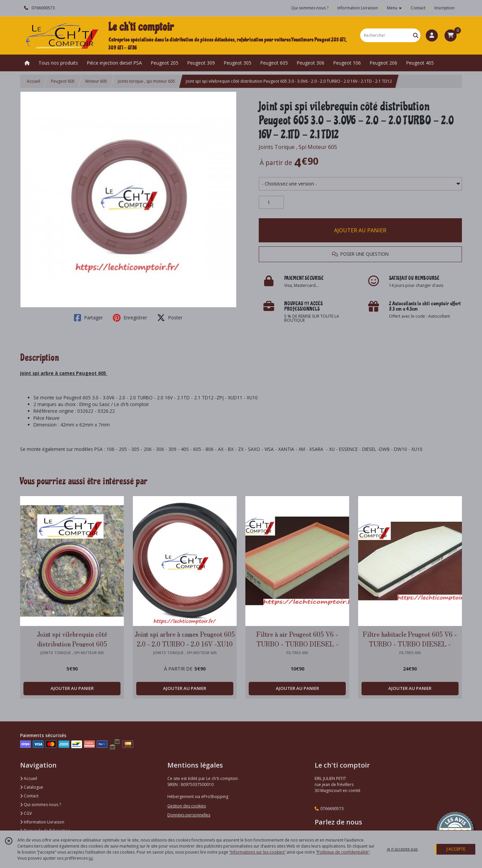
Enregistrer (130, 318)
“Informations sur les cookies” (257, 852)
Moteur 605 (96, 81)
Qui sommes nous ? (41, 805)
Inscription (445, 8)
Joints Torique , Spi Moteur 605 (298, 147)
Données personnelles (189, 815)
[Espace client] (432, 35)
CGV (26, 813)
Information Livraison (42, 822)
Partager (88, 318)
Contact (418, 8)
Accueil (33, 81)
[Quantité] (271, 203)
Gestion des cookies (187, 806)
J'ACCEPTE (456, 849)
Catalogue (32, 787)
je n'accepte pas (402, 849)
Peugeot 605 (63, 81)
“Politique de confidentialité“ (343, 852)
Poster (170, 318)
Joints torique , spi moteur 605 (146, 81)
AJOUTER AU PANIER (360, 230)
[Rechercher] (416, 35)
